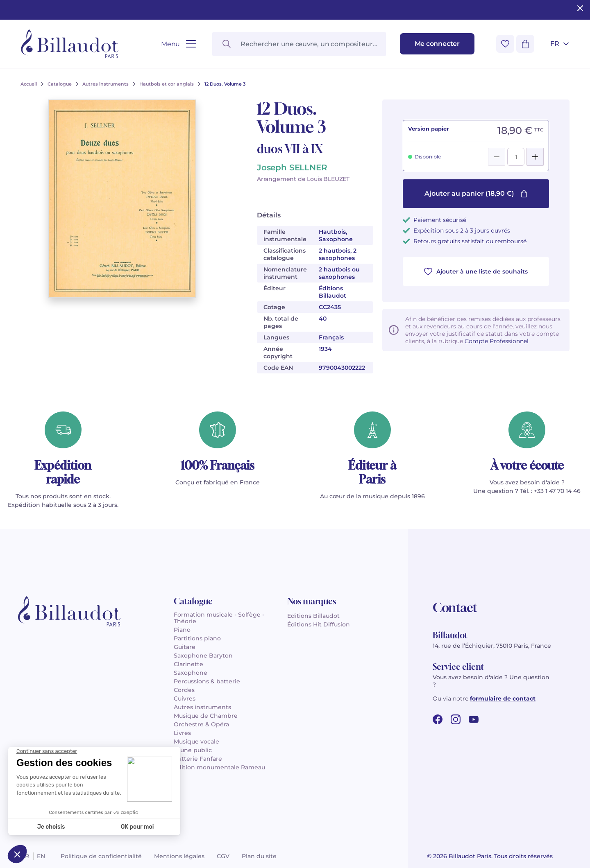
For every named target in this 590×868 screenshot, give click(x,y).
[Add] (535, 157)
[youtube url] (474, 719)
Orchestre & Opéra (201, 724)
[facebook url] (438, 719)
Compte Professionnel (497, 341)
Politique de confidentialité (101, 856)
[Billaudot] (70, 44)
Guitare (185, 647)
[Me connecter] (437, 44)
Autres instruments (202, 707)
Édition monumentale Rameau (219, 767)
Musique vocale (196, 741)
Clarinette (188, 664)
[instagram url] (456, 719)
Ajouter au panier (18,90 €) (476, 193)
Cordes (184, 690)
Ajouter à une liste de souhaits (476, 271)
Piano (182, 630)
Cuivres (185, 698)
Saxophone (191, 673)
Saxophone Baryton (203, 656)
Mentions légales (179, 856)
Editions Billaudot (313, 616)
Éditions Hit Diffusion (319, 624)
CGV (223, 856)
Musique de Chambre (206, 716)
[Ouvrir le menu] (178, 44)
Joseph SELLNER (292, 167)
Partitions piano (197, 638)
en (41, 856)
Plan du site (259, 856)
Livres (182, 733)
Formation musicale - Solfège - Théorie (219, 618)
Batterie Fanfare (198, 759)
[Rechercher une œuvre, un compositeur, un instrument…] (299, 44)
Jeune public (193, 750)
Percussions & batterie (207, 681)
